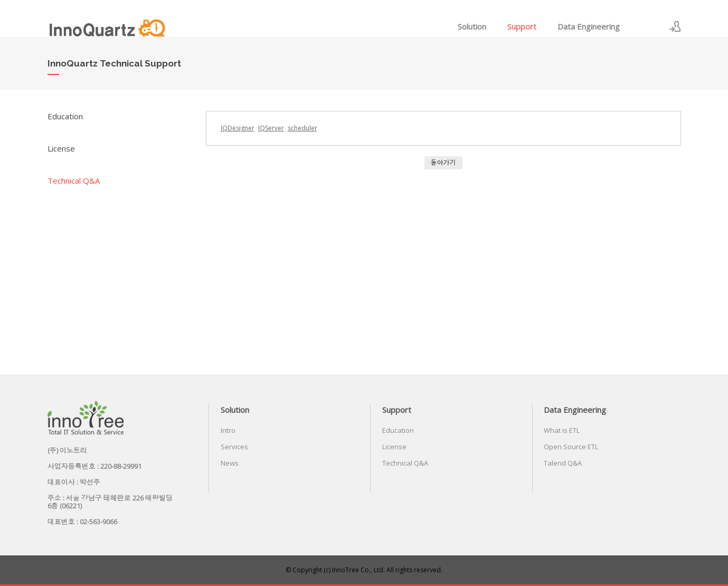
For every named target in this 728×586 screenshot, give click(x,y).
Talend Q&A (563, 463)
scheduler (302, 128)
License (61, 148)
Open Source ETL (571, 447)
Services (234, 447)
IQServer (271, 128)
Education (65, 116)
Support (522, 26)
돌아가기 (443, 162)
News (230, 463)
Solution (472, 26)
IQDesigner (238, 128)
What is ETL (562, 430)
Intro (228, 430)
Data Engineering (589, 26)
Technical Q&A (74, 181)
